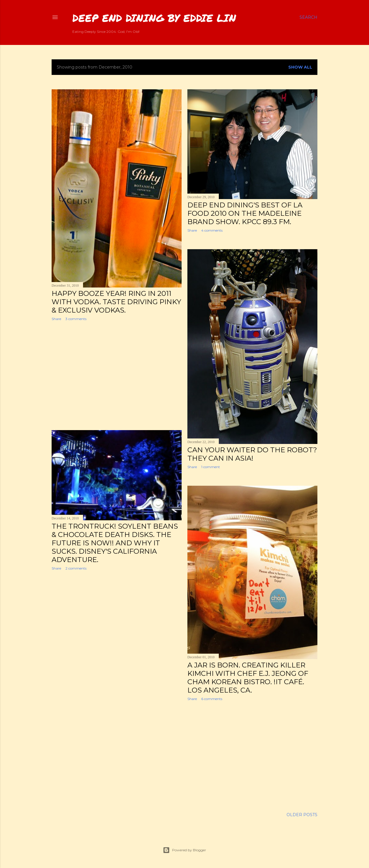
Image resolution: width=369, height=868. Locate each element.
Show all (300, 67)
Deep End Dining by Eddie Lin (154, 18)
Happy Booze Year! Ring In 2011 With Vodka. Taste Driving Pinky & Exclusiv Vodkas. (116, 302)
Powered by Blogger (184, 850)
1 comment (211, 467)
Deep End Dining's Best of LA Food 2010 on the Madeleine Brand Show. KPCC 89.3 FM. (245, 213)
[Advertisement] (117, 376)
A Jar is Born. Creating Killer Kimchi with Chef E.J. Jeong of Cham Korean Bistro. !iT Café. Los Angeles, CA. (248, 678)
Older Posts (302, 815)
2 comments (76, 568)
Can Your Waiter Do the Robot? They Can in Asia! (252, 454)
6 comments (212, 699)
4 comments (212, 230)
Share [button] (56, 319)
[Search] (308, 17)
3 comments (76, 319)
